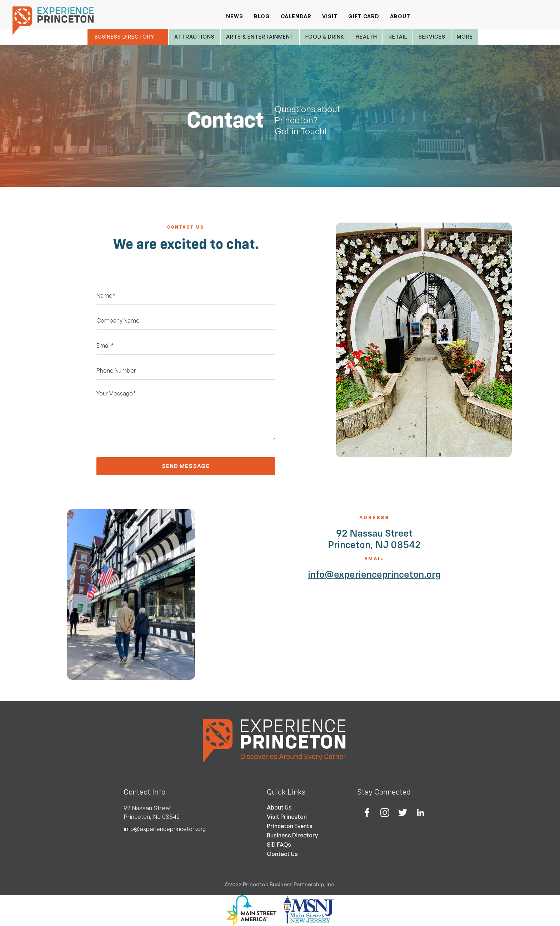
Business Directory (292, 835)
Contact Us (282, 854)
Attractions (194, 37)
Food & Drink (325, 37)
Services (432, 37)
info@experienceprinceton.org (374, 574)
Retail (398, 37)
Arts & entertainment (260, 37)
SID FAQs (279, 845)
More (465, 37)
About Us (279, 807)
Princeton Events (290, 826)
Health (366, 37)
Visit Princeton (287, 817)
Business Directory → (128, 37)
